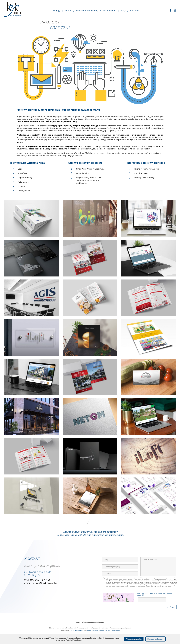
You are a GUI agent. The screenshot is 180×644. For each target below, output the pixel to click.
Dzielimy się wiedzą (87, 11)
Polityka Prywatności (74, 640)
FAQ (123, 11)
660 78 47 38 (43, 580)
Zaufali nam (110, 11)
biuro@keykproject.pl (45, 583)
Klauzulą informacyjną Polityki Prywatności (103, 630)
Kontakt (135, 11)
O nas (68, 11)
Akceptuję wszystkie (134, 639)
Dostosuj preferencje (155, 639)
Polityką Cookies (77, 630)
